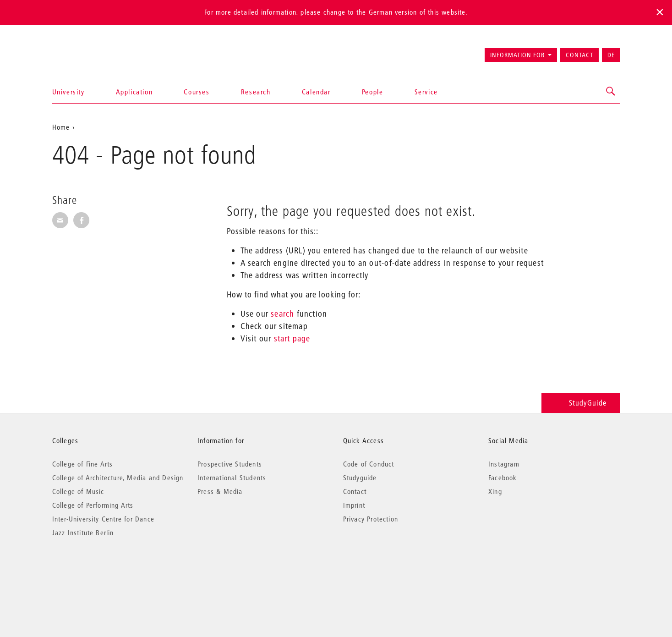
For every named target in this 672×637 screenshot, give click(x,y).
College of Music (78, 491)
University (68, 92)
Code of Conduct (369, 464)
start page (292, 338)
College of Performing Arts (93, 505)
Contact (579, 55)
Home (61, 127)
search (282, 314)
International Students (232, 478)
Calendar (316, 92)
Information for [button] (517, 55)
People (373, 92)
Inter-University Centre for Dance (104, 519)
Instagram (504, 464)
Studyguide (360, 478)
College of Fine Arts (83, 464)
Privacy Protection (371, 519)
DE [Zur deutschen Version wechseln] (611, 55)
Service (426, 92)
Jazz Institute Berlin (83, 533)
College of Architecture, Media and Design (118, 478)
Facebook (503, 478)
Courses (197, 92)
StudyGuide (581, 403)
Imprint (354, 505)
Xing (495, 491)
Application (134, 92)
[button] (611, 92)
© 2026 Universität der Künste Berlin (100, 571)
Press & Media (220, 491)
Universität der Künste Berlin (88, 51)
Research (256, 92)
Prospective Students (230, 464)
